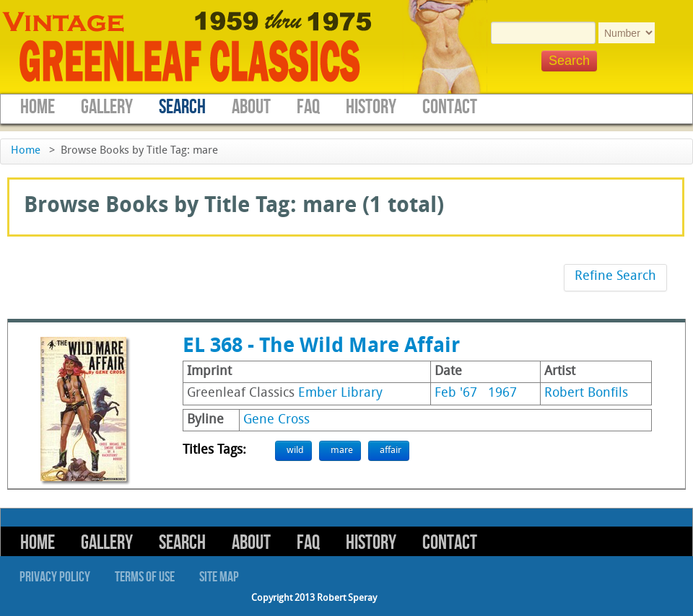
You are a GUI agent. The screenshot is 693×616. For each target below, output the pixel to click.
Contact (450, 107)
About (251, 107)
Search (182, 107)
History (371, 107)
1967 (502, 393)
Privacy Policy (55, 577)
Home (38, 107)
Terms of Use (145, 577)
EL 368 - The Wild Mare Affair (321, 347)
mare (342, 450)
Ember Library (340, 393)
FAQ (308, 107)
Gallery (107, 107)
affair (391, 450)
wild (295, 450)
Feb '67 (456, 393)
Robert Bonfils (586, 393)
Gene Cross (276, 420)
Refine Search (615, 277)
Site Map (219, 577)
